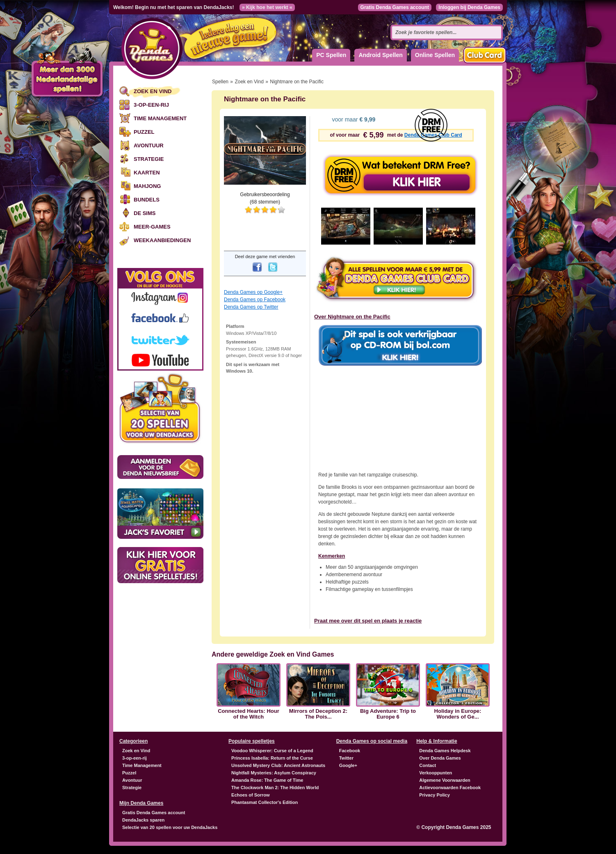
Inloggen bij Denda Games (469, 7)
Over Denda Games (440, 758)
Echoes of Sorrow (251, 795)
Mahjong (147, 186)
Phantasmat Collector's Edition (265, 802)
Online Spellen (435, 55)
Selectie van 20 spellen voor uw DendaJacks (170, 827)
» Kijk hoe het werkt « (267, 7)
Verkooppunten (436, 773)
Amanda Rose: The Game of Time (267, 780)
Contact (428, 765)
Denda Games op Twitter (251, 307)
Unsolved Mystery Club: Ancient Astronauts (278, 765)
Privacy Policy (435, 795)
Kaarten (147, 173)
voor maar (353, 119)
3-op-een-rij (151, 105)
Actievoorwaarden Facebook (450, 788)
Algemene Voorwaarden (445, 780)
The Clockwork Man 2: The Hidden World (275, 788)
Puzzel (144, 132)
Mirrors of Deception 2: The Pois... (318, 714)
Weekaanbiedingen (162, 240)
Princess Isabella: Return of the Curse (272, 758)
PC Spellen (331, 55)
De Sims (145, 213)
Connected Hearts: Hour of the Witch (249, 714)
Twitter (346, 758)
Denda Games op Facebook (255, 300)
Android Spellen (380, 55)
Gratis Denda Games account (395, 7)
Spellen (220, 82)
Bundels (147, 200)
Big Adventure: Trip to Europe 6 (388, 714)
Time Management (160, 118)
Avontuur (149, 145)
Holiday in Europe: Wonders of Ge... (458, 714)
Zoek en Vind (153, 91)
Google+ (348, 765)
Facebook (350, 751)
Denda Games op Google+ (253, 292)
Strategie (149, 159)
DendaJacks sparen (143, 820)
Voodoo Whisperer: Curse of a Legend (272, 751)
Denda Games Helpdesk (445, 751)
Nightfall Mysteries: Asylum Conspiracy (274, 773)
